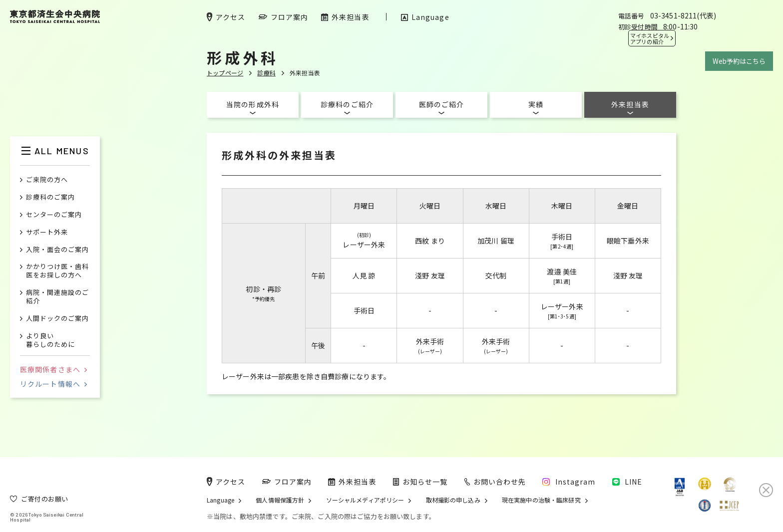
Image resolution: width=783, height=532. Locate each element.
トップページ (225, 73)
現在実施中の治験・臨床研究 (541, 500)
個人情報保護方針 (280, 500)
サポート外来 (47, 232)
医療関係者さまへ (53, 369)
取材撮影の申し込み (453, 500)
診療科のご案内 (50, 197)
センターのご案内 (54, 215)
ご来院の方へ (47, 180)
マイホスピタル (650, 38)
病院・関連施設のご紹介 (57, 297)
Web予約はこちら (739, 61)
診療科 (266, 73)
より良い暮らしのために (50, 340)
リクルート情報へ (53, 384)
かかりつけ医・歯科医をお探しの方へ (57, 271)
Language (220, 500)
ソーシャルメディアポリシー (365, 500)
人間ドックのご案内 (57, 319)
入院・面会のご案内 (57, 250)
